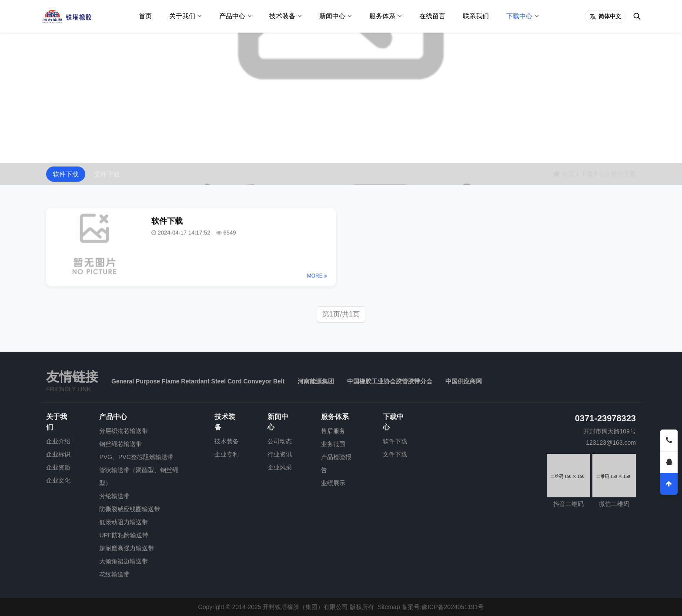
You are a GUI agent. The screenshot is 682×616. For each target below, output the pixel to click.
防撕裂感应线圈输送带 (130, 509)
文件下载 (107, 174)
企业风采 (280, 467)
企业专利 (227, 454)
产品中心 (232, 16)
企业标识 (58, 454)
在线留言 (432, 16)
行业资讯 (280, 454)
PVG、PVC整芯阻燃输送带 (136, 457)
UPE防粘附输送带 (124, 535)
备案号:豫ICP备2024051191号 (443, 607)
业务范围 (333, 444)
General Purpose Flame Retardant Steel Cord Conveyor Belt (198, 381)
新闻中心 (332, 16)
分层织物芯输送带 (124, 431)
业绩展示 (333, 483)
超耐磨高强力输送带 (127, 548)
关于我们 (182, 16)
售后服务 (333, 431)
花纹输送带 (114, 574)
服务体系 (382, 16)
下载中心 (519, 16)
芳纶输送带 (114, 496)
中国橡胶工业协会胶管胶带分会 (390, 381)
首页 (145, 16)
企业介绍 (58, 441)
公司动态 (280, 441)
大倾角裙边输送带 (124, 561)
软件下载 (66, 174)
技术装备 (282, 16)
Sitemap (389, 607)
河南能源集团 (316, 381)
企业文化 (58, 480)
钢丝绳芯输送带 (120, 444)
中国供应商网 (464, 381)
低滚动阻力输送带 (124, 522)
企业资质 (58, 467)
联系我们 (476, 16)
